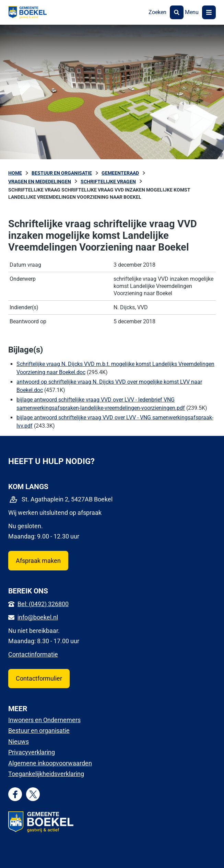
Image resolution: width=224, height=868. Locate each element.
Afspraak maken (38, 561)
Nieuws (19, 742)
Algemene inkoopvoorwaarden (50, 763)
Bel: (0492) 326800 (43, 604)
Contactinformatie (33, 654)
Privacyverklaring (32, 752)
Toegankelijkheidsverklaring (46, 774)
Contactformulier (39, 678)
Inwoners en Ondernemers (44, 720)
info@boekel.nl (38, 617)
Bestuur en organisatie (39, 731)
